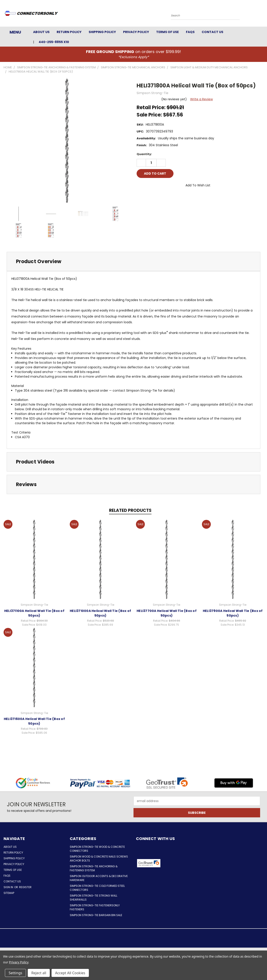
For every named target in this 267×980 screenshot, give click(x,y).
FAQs (190, 32)
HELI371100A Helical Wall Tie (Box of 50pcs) (34, 613)
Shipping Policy (102, 32)
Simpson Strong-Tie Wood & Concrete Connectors (97, 849)
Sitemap (9, 893)
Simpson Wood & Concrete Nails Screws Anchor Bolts (99, 859)
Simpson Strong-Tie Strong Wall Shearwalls (94, 898)
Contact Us (212, 32)
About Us (41, 32)
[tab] (133, 261)
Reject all (39, 973)
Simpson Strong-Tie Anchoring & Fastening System (94, 868)
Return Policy (69, 32)
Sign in (9, 887)
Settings (15, 973)
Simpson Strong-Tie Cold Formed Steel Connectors (97, 888)
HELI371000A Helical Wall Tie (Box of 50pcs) (100, 613)
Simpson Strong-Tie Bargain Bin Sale (96, 915)
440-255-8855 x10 (54, 42)
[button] (179, 863)
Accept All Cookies (70, 973)
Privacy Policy (136, 32)
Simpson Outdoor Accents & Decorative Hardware (99, 878)
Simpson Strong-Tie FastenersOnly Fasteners (95, 907)
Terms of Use (167, 32)
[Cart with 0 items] (262, 14)
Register (25, 887)
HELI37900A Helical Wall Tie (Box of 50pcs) (233, 613)
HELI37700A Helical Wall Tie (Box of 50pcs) (167, 613)
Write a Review (201, 99)
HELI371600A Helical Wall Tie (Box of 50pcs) (34, 721)
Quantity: (144, 154)
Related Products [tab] (130, 510)
